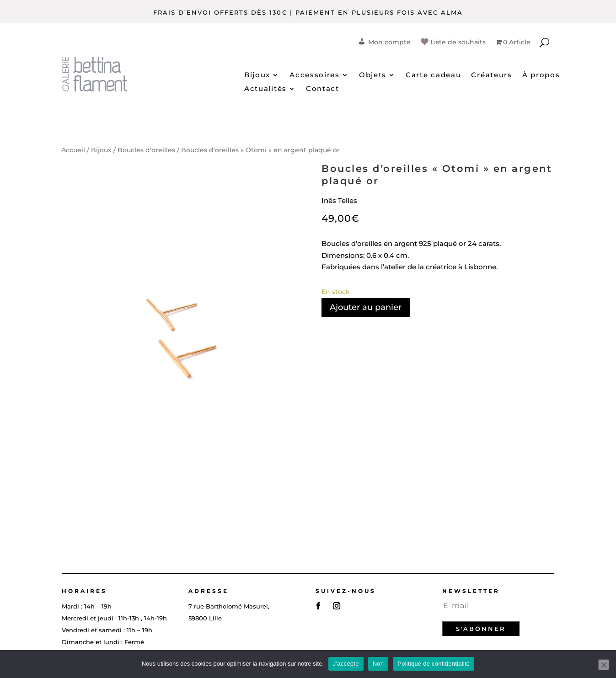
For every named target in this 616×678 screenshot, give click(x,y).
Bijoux (257, 75)
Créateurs (491, 75)
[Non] (604, 665)
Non (378, 664)
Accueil (73, 150)
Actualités (265, 89)
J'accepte (346, 664)
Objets (373, 75)
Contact (323, 89)
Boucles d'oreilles (146, 150)
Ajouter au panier (366, 307)
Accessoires (315, 75)
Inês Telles (339, 200)
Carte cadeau (433, 75)
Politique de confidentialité (434, 664)
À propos (541, 75)
